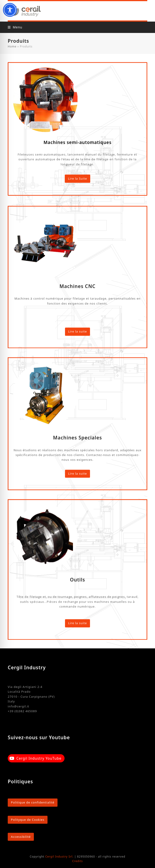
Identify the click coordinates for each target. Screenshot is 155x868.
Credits (78, 861)
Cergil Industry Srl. (59, 857)
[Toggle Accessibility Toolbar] (10, 10)
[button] (15, 27)
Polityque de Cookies (28, 820)
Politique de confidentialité (33, 802)
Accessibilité (21, 837)
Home (12, 46)
